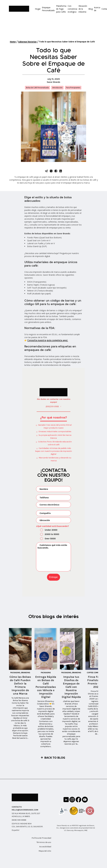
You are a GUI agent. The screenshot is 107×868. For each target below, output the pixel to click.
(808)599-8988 (52, 406)
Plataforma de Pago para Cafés (61, 9)
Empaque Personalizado (48, 9)
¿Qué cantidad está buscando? (52, 526)
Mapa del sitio (45, 851)
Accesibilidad (45, 846)
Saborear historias (27, 42)
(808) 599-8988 (19, 820)
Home (13, 42)
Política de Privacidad (41, 838)
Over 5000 (46, 538)
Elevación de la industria (83, 9)
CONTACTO (17, 807)
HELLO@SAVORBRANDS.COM (25, 810)
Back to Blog (55, 757)
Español (15, 830)
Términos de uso (44, 842)
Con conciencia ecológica (72, 9)
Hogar (38, 9)
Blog (91, 9)
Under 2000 (47, 530)
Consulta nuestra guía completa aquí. (46, 340)
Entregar (53, 577)
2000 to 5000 (48, 534)
